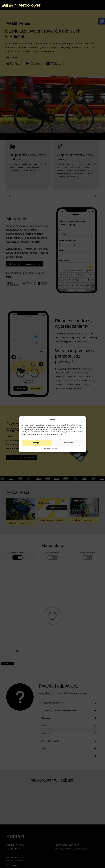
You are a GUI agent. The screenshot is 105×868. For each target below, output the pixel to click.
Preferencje (68, 443)
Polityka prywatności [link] (51, 448)
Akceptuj (37, 443)
